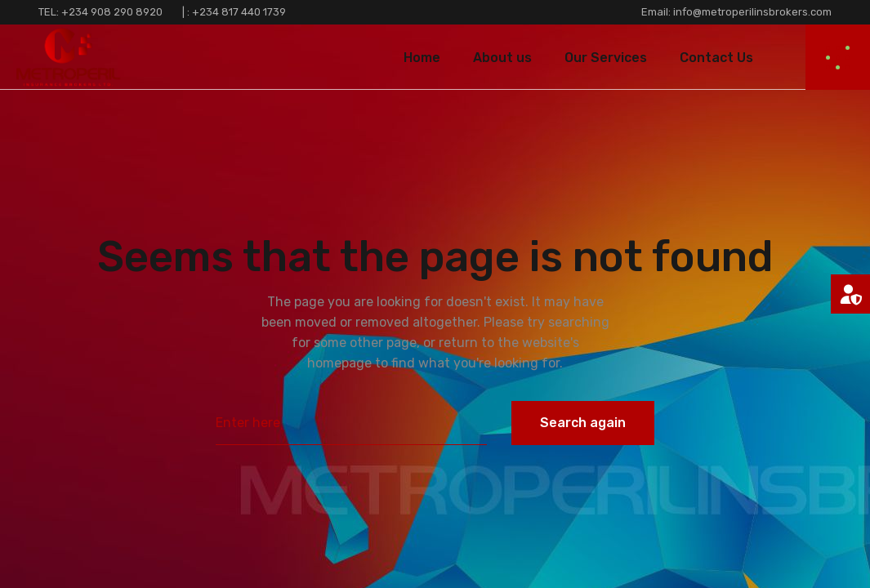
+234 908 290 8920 (112, 12)
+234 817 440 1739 (239, 12)
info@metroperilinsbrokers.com (751, 12)
